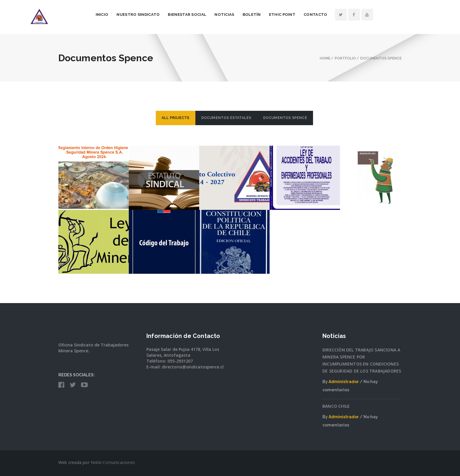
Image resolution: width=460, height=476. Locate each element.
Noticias (253, 15)
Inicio (131, 15)
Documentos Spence (285, 118)
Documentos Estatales (226, 118)
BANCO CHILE (336, 406)
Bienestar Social (216, 15)
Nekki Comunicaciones (113, 462)
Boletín (280, 15)
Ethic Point (311, 15)
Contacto (344, 15)
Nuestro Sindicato (167, 15)
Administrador (344, 382)
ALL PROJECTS (175, 118)
